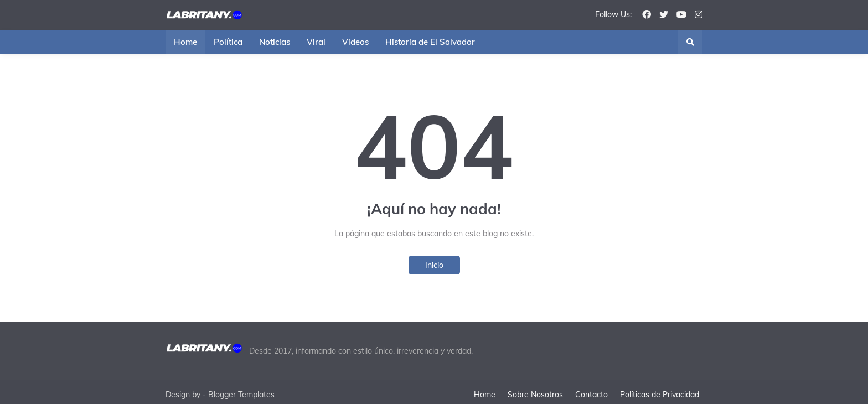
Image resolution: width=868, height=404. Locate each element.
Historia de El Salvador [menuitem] (430, 42)
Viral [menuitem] (316, 42)
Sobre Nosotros (535, 389)
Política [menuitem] (228, 42)
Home (483, 389)
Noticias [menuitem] (275, 42)
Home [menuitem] (185, 42)
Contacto (593, 389)
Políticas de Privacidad (663, 389)
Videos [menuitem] (355, 42)
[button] (690, 42)
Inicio (434, 265)
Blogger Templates (241, 389)
